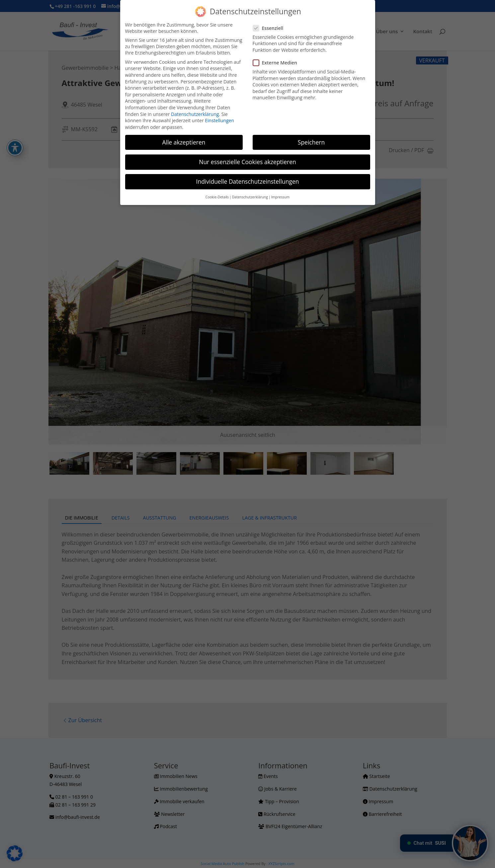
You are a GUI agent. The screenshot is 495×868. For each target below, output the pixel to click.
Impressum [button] (280, 197)
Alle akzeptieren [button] (184, 142)
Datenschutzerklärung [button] (250, 197)
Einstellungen (219, 120)
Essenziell (271, 28)
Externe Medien (278, 63)
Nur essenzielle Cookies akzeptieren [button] (247, 162)
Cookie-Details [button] (217, 197)
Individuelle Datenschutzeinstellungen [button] (248, 181)
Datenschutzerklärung (195, 114)
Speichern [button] (311, 142)
